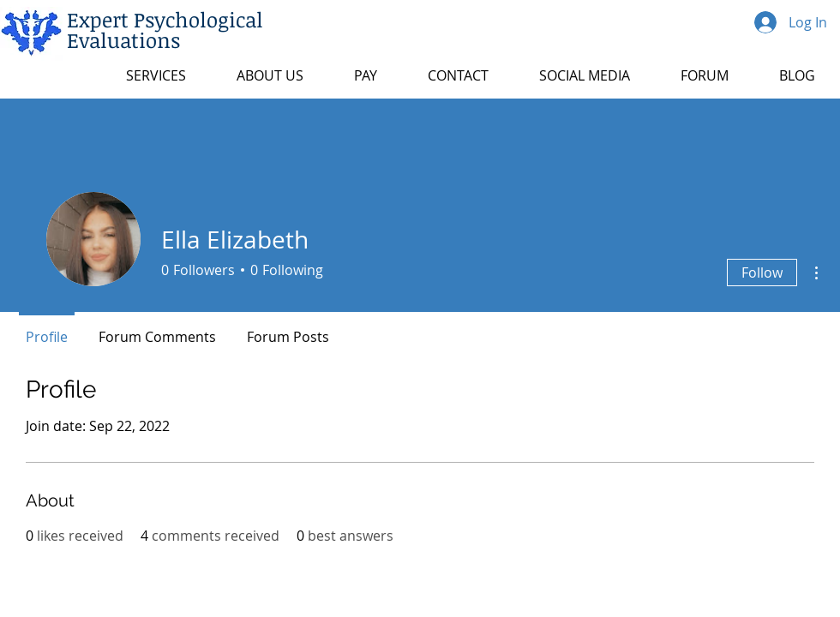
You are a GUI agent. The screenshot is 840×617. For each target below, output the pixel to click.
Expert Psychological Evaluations (165, 30)
